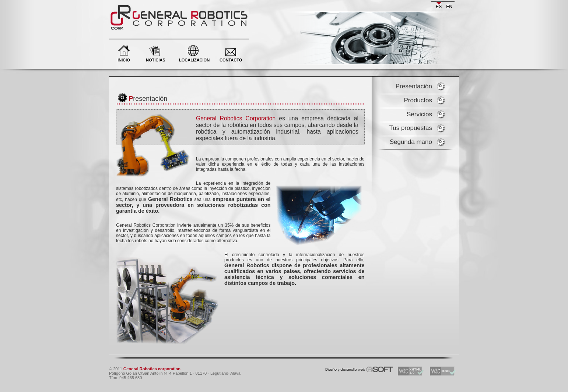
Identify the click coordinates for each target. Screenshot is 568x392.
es (439, 7)
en (449, 7)
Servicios (419, 114)
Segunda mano (411, 142)
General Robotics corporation (152, 7)
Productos (418, 100)
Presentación (414, 86)
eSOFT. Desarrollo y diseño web (352, 368)
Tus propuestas (411, 128)
